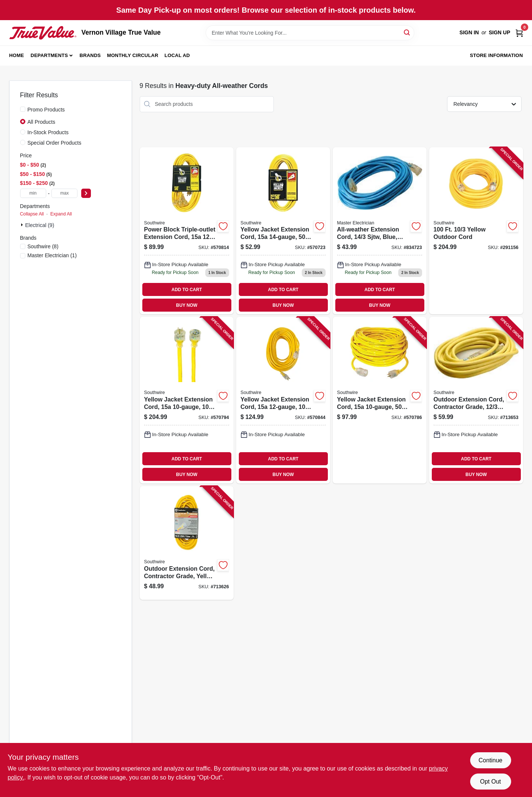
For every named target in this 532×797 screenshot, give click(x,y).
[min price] (33, 193)
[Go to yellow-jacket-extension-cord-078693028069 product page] (187, 400)
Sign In (469, 32)
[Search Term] (310, 33)
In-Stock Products (48, 132)
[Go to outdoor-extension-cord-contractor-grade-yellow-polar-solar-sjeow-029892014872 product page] (187, 543)
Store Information (496, 55)
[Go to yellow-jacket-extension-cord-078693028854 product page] (283, 400)
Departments (49, 55)
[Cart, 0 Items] (519, 33)
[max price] (64, 193)
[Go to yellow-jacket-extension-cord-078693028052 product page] (380, 400)
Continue (490, 760)
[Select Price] (86, 193)
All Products (42, 122)
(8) (43, 246)
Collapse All (32, 214)
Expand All (61, 214)
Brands (90, 55)
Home (17, 55)
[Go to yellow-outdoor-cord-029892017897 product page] (476, 231)
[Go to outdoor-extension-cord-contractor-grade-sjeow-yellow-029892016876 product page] (476, 400)
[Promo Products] (23, 109)
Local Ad (177, 55)
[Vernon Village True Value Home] (43, 33)
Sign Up (500, 32)
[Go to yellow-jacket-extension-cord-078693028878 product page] (283, 231)
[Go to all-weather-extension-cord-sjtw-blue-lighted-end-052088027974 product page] (380, 231)
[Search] (407, 32)
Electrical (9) (40, 225)
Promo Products (46, 110)
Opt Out (490, 782)
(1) (52, 255)
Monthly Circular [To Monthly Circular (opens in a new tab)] (133, 55)
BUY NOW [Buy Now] (187, 305)
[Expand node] (23, 225)
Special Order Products (55, 143)
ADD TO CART (187, 290)
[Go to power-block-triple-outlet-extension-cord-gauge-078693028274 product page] (187, 231)
